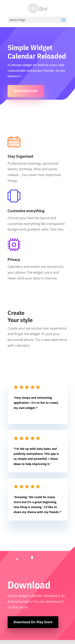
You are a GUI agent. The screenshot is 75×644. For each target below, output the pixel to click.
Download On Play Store (33, 622)
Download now (26, 91)
